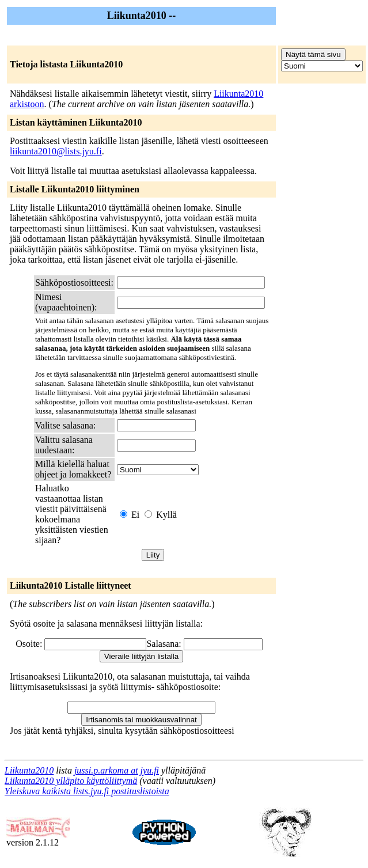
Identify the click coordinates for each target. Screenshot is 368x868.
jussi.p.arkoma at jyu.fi (117, 770)
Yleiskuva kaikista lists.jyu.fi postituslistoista (87, 791)
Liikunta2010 (29, 770)
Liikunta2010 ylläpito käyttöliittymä (71, 781)
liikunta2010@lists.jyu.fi (56, 151)
